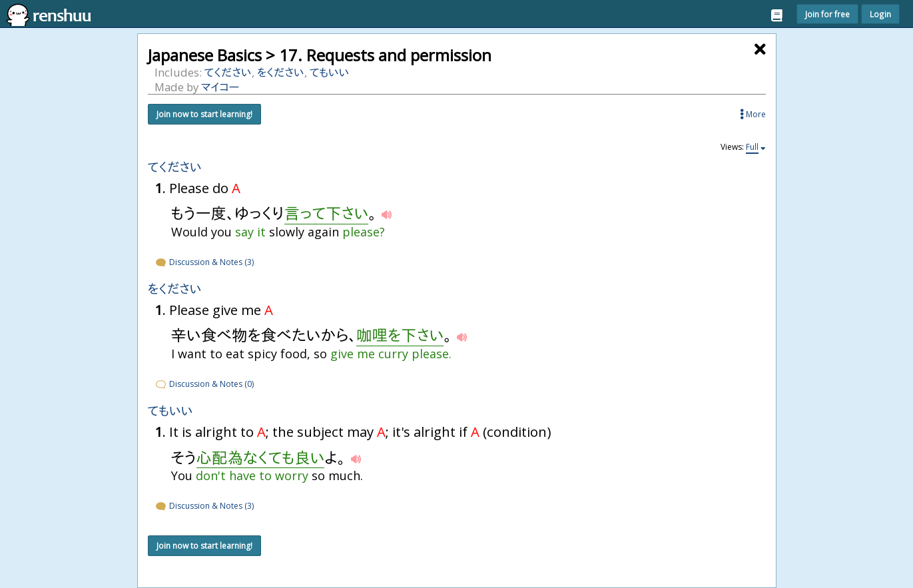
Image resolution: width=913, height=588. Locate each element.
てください (228, 72)
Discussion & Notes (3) (204, 262)
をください (281, 72)
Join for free (827, 14)
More (753, 114)
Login (880, 14)
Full (752, 147)
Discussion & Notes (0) (204, 384)
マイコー (220, 87)
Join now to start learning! (204, 114)
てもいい (330, 72)
